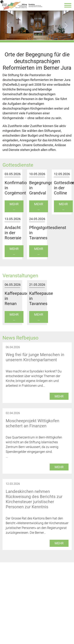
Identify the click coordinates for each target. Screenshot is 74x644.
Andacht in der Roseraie (13, 233)
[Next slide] (66, 25)
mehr (59, 396)
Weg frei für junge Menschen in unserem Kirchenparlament (35, 357)
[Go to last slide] (8, 25)
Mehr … (14, 206)
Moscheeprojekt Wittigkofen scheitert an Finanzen (32, 423)
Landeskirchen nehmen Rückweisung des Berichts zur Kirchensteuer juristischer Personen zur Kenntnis (34, 499)
